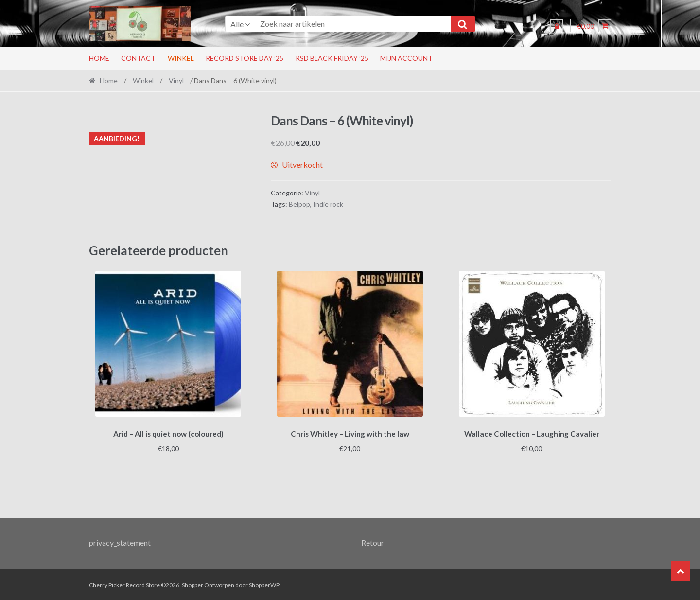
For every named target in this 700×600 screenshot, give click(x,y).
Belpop (299, 204)
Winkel (181, 58)
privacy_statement (120, 540)
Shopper (192, 584)
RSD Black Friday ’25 (332, 58)
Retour (373, 540)
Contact (138, 58)
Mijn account (406, 58)
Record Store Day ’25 (245, 58)
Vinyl (176, 80)
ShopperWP (264, 584)
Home (99, 58)
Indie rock (328, 204)
